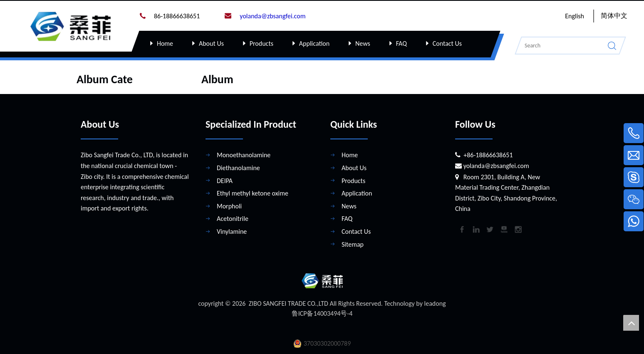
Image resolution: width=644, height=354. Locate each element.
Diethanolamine (238, 162)
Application (314, 43)
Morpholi (229, 201)
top (631, 323)
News (363, 43)
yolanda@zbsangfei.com (496, 160)
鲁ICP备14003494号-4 (322, 308)
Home (165, 43)
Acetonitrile (233, 213)
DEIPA (225, 175)
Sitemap (353, 239)
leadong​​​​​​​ (435, 298)
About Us (211, 43)
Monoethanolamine (244, 150)
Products (261, 43)
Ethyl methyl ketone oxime (253, 188)
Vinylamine (232, 226)
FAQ (401, 43)
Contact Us (447, 43)
